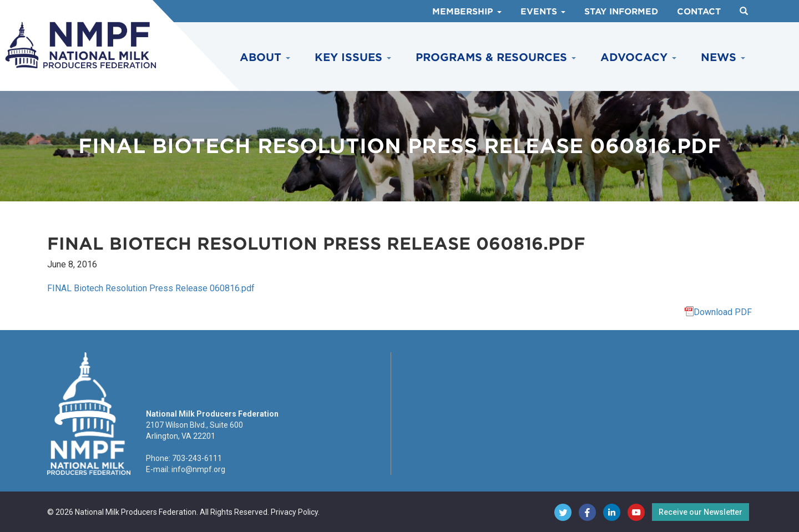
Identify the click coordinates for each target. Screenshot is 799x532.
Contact (699, 12)
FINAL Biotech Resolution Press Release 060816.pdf (151, 288)
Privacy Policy (294, 512)
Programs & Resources (496, 57)
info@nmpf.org (198, 469)
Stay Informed (621, 12)
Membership (467, 12)
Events (543, 12)
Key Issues (353, 57)
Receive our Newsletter (701, 512)
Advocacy (638, 57)
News (723, 57)
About (265, 57)
